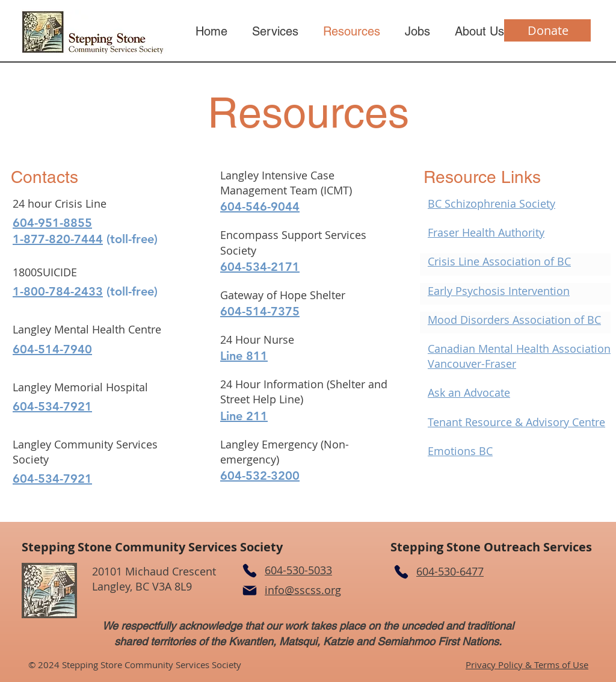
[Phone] (250, 571)
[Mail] (250, 591)
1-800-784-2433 (58, 291)
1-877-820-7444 (58, 239)
